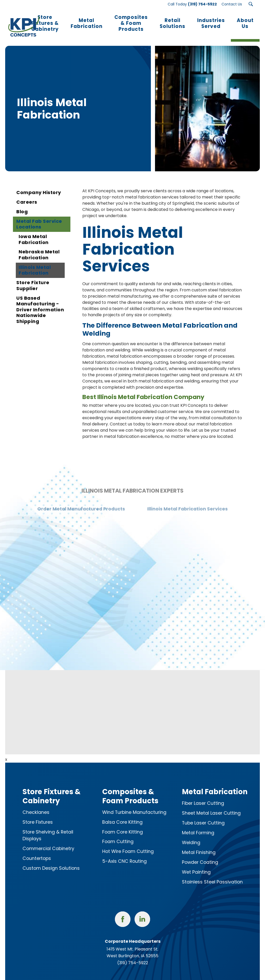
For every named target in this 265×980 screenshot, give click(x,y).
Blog (22, 205)
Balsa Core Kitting (122, 815)
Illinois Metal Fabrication (35, 263)
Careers (27, 195)
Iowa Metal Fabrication (34, 232)
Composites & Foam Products (130, 789)
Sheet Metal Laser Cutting (211, 806)
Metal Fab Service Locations (39, 217)
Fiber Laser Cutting (203, 796)
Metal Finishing (199, 845)
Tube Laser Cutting (203, 816)
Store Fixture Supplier (33, 278)
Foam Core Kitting (123, 825)
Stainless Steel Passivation (212, 875)
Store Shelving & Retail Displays (48, 828)
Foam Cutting (118, 835)
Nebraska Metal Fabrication (39, 248)
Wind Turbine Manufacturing (134, 805)
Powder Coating (200, 855)
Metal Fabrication (215, 785)
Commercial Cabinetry (48, 842)
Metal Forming (198, 826)
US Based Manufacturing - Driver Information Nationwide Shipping (40, 302)
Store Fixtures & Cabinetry (51, 789)
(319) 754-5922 (133, 956)
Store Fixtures (38, 815)
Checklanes (36, 805)
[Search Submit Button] (251, 4)
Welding (191, 836)
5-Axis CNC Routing (124, 854)
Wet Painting (196, 865)
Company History (39, 185)
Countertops (37, 851)
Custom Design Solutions (51, 861)
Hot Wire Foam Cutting (128, 844)
